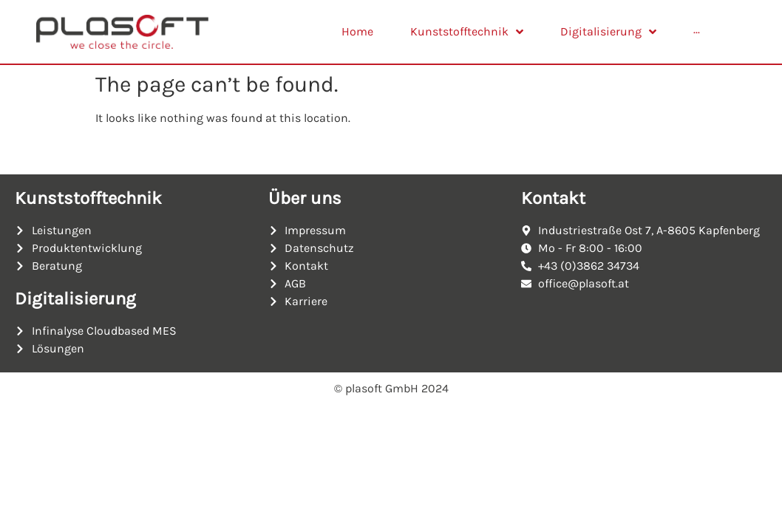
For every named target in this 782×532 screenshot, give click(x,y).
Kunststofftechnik (88, 198)
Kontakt (553, 198)
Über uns (305, 198)
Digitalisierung (75, 299)
